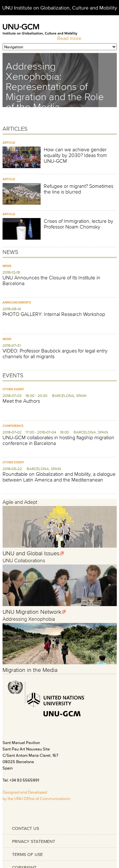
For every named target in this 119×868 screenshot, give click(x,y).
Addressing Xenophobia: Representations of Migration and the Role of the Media (55, 86)
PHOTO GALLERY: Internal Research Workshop (54, 314)
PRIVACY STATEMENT (34, 841)
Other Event (13, 389)
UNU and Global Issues (31, 553)
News (7, 266)
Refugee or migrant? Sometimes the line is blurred (79, 189)
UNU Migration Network (32, 612)
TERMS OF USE (27, 854)
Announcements (17, 302)
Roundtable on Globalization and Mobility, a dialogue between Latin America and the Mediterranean (59, 477)
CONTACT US (26, 828)
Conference (13, 426)
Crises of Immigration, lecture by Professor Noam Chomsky (79, 224)
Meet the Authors (21, 401)
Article (9, 143)
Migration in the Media (30, 670)
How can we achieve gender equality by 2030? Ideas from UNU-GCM (75, 155)
